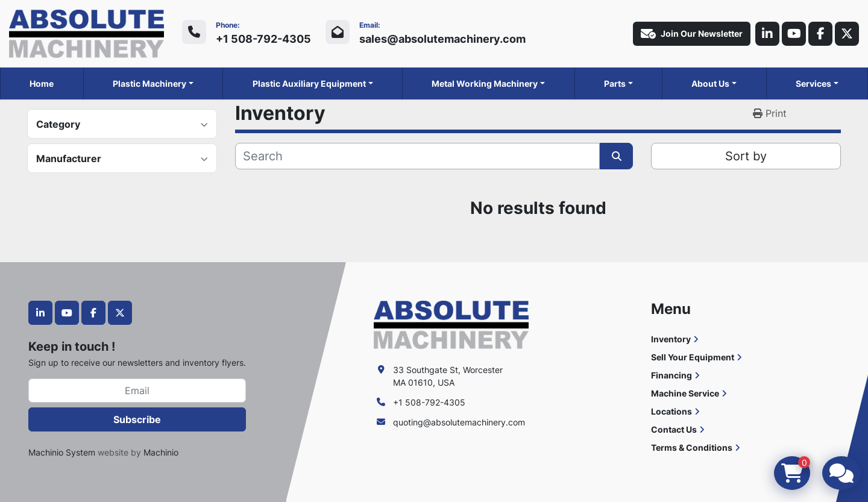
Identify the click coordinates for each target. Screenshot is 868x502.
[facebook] (820, 34)
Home (42, 83)
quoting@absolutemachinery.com (459, 422)
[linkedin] (767, 34)
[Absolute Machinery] (451, 324)
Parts (615, 83)
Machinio (161, 452)
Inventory (671, 339)
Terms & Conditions (692, 447)
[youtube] (794, 34)
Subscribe (137, 419)
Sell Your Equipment (693, 357)
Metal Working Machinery (485, 83)
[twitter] (847, 34)
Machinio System (62, 452)
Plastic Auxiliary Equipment (309, 83)
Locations (671, 411)
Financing (671, 375)
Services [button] (813, 83)
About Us (710, 83)
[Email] (137, 391)
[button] (153, 83)
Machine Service (685, 393)
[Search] (417, 156)
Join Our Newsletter (692, 34)
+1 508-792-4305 (263, 39)
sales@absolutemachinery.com (442, 39)
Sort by (746, 156)
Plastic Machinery (149, 83)
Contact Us (674, 429)
